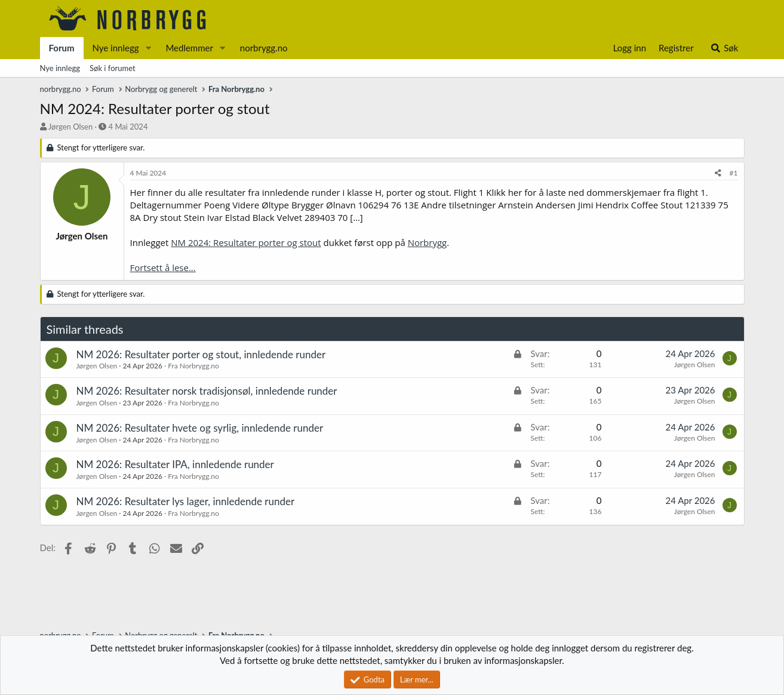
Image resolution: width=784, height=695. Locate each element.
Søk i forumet (113, 68)
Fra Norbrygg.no (193, 366)
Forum (62, 48)
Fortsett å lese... (163, 267)
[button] (148, 48)
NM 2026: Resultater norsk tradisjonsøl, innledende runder (207, 391)
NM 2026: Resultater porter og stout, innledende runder (201, 354)
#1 (734, 173)
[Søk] (724, 48)
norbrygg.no (264, 48)
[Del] (718, 173)
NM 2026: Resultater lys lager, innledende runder (186, 501)
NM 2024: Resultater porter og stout (246, 242)
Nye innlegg (116, 48)
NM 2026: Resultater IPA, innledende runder (175, 464)
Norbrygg (428, 242)
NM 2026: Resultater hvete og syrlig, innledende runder (200, 428)
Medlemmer (189, 48)
